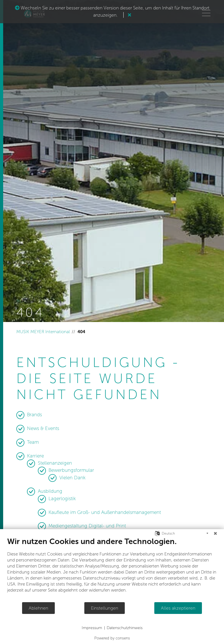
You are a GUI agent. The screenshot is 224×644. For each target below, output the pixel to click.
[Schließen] (215, 533)
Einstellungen (105, 608)
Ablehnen (38, 608)
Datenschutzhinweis (125, 628)
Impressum (92, 628)
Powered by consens (112, 638)
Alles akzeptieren (178, 608)
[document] (112, 569)
